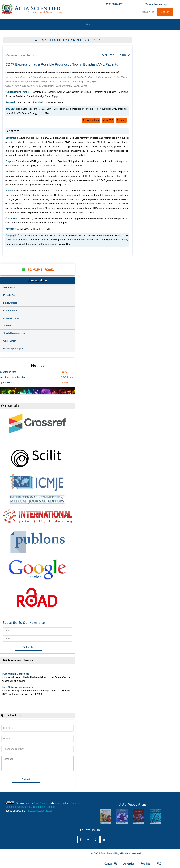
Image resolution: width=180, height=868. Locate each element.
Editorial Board (11, 295)
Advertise (129, 864)
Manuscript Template (14, 348)
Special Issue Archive (14, 333)
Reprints (121, 120)
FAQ (159, 864)
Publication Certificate (16, 674)
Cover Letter (10, 341)
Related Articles (91, 120)
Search (165, 12)
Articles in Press (11, 318)
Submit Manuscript (156, 4)
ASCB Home (10, 288)
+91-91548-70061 (40, 270)
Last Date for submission (17, 687)
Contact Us (111, 864)
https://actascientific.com (40, 811)
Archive (7, 326)
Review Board (10, 303)
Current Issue (10, 310)
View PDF (108, 120)
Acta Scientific (41, 803)
